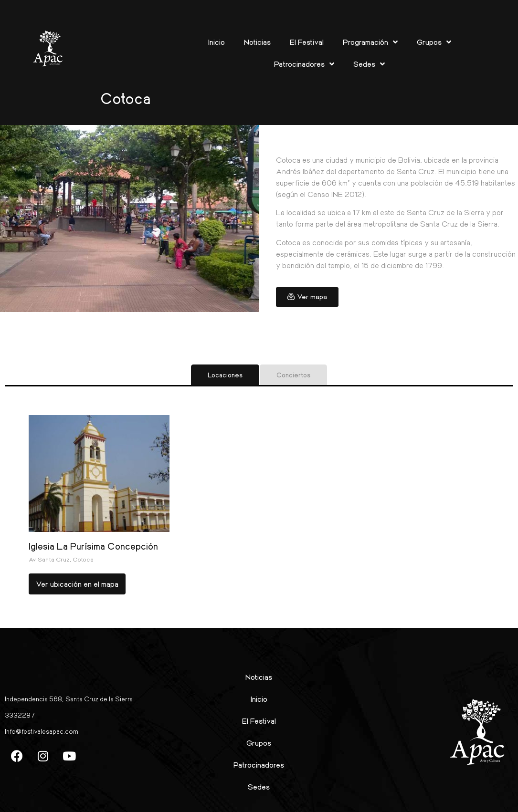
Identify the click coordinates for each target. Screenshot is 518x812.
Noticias (257, 42)
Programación (370, 42)
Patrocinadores (304, 64)
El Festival (307, 42)
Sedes (369, 64)
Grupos (434, 42)
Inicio (217, 42)
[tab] (225, 375)
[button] (307, 297)
